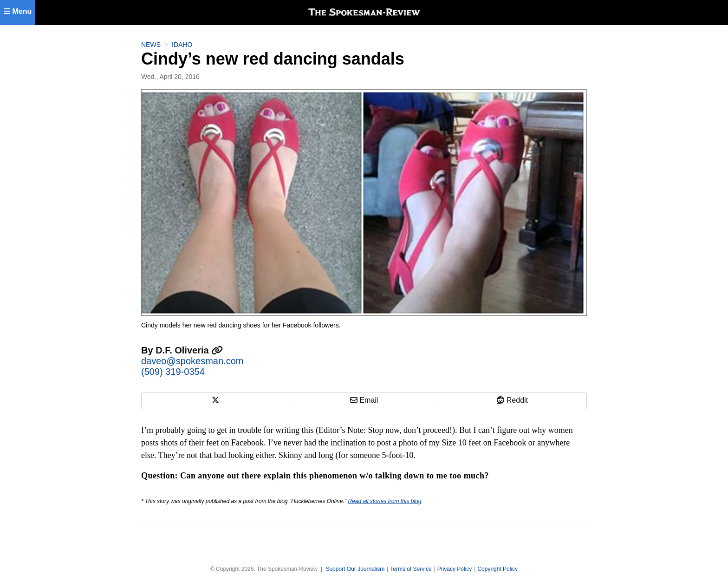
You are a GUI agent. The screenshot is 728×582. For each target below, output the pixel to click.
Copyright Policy (497, 569)
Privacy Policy (455, 569)
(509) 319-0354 (173, 372)
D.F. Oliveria (189, 350)
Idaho (182, 45)
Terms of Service (411, 569)
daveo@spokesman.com (192, 361)
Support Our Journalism (355, 569)
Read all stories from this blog (384, 501)
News (151, 45)
